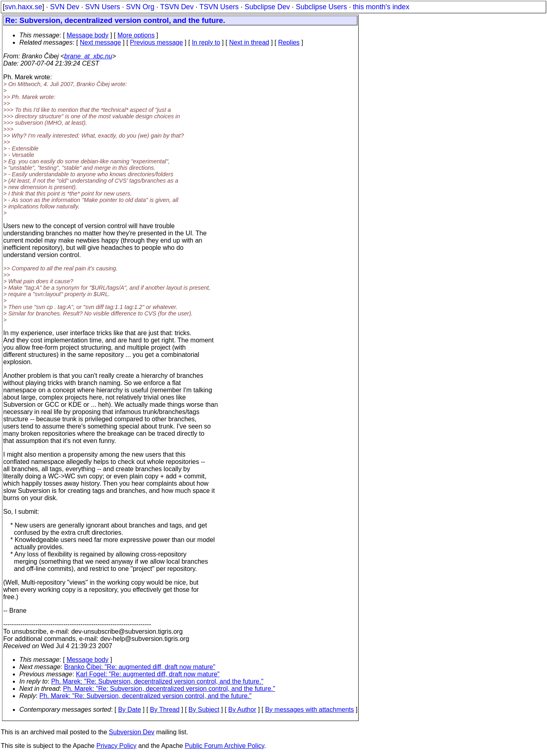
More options (136, 35)
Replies (289, 42)
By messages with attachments (310, 710)
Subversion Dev (132, 732)
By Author (242, 710)
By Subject (204, 710)
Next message (100, 42)
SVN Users (102, 7)
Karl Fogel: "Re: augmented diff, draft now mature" (148, 674)
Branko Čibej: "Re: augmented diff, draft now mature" (140, 667)
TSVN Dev (177, 7)
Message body (87, 35)
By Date (129, 710)
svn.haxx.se (24, 7)
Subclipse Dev (267, 7)
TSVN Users (219, 7)
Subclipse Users (321, 7)
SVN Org (140, 7)
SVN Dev (64, 7)
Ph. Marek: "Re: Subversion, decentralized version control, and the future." (157, 681)
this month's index (381, 7)
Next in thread (249, 42)
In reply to (206, 42)
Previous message (157, 42)
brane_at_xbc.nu (88, 56)
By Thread (165, 710)
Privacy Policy (116, 746)
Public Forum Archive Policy (224, 746)
